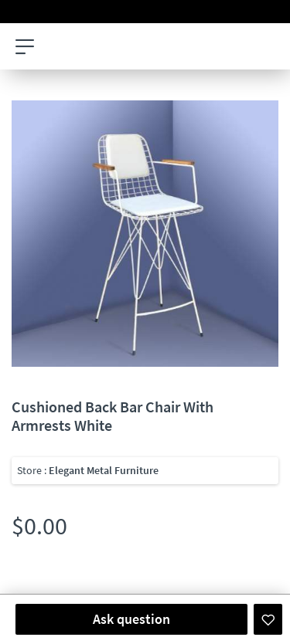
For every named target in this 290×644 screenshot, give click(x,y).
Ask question (131, 619)
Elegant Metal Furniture (104, 470)
